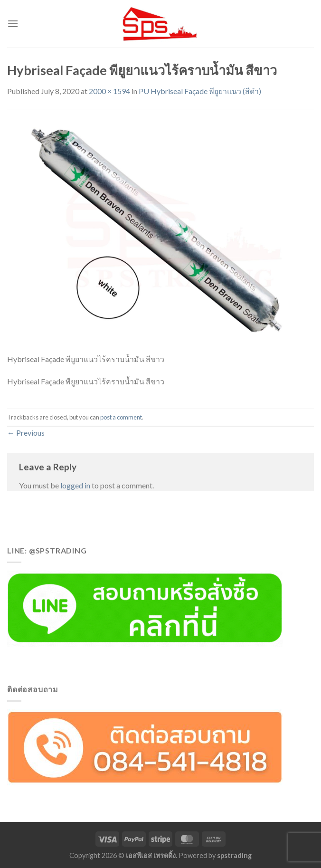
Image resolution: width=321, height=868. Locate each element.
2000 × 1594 (109, 91)
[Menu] (13, 24)
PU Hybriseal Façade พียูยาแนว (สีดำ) (200, 91)
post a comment (121, 417)
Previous (26, 433)
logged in (75, 485)
